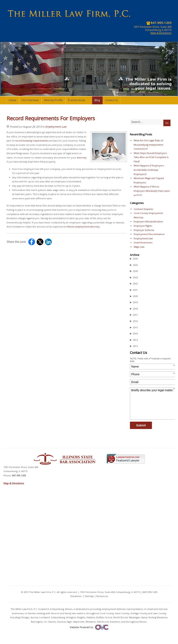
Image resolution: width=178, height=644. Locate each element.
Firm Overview (30, 100)
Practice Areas (77, 100)
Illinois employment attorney (83, 227)
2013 (134, 340)
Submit (141, 425)
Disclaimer (76, 596)
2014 (134, 334)
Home (13, 100)
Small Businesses (143, 242)
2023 (134, 277)
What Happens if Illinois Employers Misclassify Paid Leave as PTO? (152, 191)
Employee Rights (143, 226)
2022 (134, 284)
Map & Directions (161, 33)
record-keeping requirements (31, 141)
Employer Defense (144, 230)
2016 (134, 321)
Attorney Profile (53, 100)
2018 (134, 309)
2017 (134, 315)
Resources (102, 596)
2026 (134, 259)
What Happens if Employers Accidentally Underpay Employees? (149, 170)
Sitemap (89, 596)
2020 (134, 296)
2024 (134, 271)
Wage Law (139, 247)
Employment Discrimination (149, 234)
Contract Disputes (143, 209)
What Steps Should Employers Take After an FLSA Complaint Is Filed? (151, 157)
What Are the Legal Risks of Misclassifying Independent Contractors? (148, 145)
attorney (82, 158)
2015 (134, 328)
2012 (134, 346)
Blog (97, 100)
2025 (134, 265)
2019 (134, 302)
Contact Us (111, 100)
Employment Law (56, 127)
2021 (134, 290)
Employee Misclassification (148, 221)
